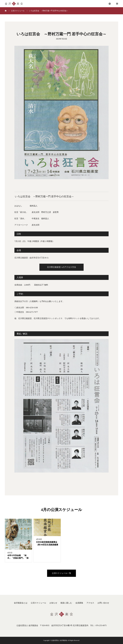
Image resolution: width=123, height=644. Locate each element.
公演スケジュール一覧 (61, 573)
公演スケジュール (38, 603)
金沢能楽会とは (21, 603)
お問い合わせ (103, 603)
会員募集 (79, 603)
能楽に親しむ (66, 603)
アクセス (90, 603)
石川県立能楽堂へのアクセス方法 (61, 267)
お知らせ (53, 603)
